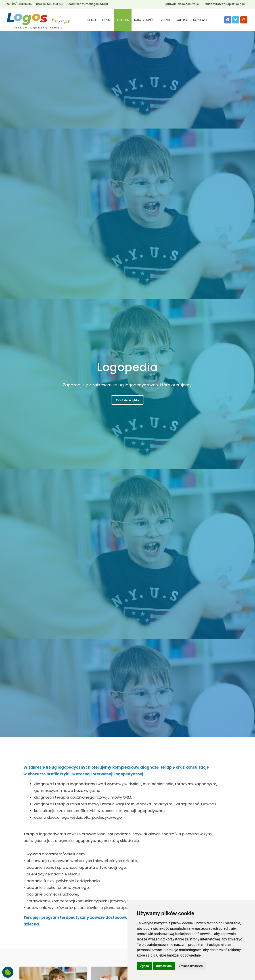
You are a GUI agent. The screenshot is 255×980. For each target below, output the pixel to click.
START (92, 20)
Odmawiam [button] (164, 966)
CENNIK (165, 20)
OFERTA (123, 20)
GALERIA (182, 20)
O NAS (107, 20)
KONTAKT (200, 20)
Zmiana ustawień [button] (191, 966)
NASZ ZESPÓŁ (144, 20)
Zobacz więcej (128, 400)
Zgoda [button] (144, 966)
